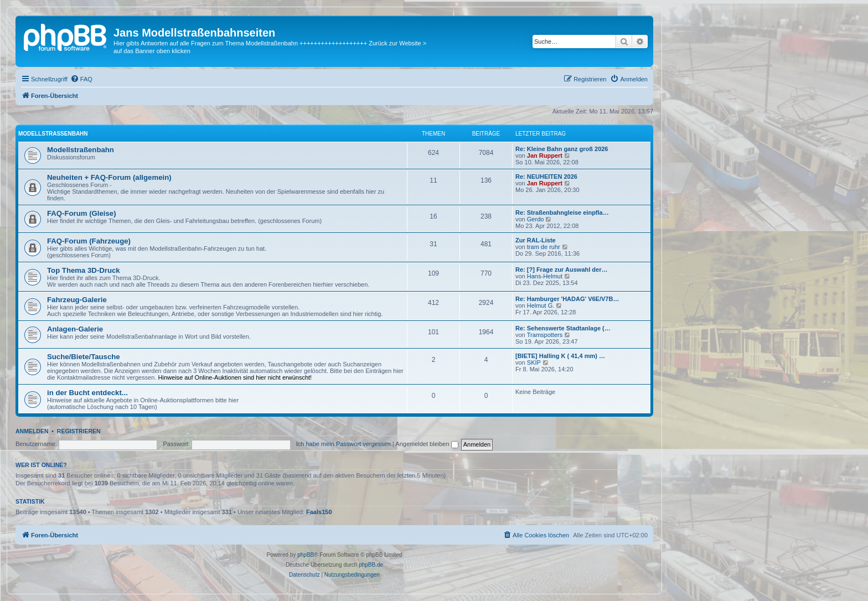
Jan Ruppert (545, 156)
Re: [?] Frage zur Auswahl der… (561, 270)
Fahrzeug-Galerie (77, 300)
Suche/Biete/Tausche (84, 357)
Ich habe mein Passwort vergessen (343, 444)
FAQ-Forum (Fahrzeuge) (89, 241)
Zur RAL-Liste (536, 240)
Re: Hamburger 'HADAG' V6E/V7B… (567, 299)
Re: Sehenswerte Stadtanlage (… (563, 328)
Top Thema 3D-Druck (84, 270)
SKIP (534, 362)
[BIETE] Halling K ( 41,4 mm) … (560, 356)
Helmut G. (541, 305)
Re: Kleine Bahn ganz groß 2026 (562, 149)
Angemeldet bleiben (427, 444)
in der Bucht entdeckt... (87, 393)
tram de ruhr (544, 247)
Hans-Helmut (545, 276)
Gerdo (536, 219)
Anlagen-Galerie (75, 329)
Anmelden (32, 431)
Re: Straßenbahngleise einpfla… (562, 213)
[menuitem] (81, 79)
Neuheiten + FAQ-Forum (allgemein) (109, 177)
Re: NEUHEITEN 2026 (546, 177)
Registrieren (79, 431)
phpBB (306, 555)
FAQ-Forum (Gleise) (82, 213)
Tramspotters (545, 335)
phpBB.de (371, 565)
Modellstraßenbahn (53, 134)
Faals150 (319, 512)
